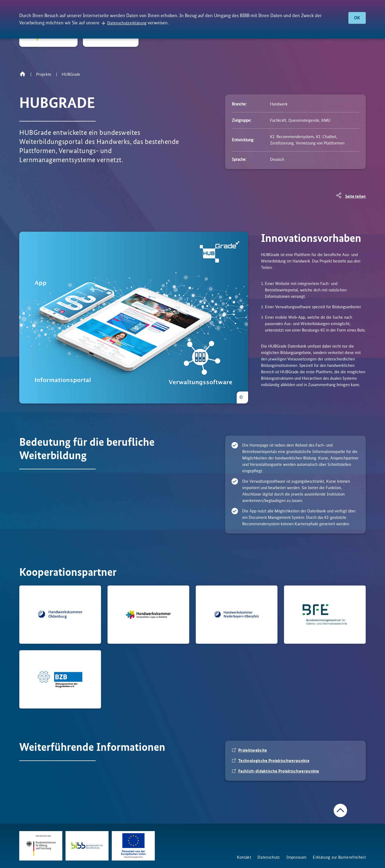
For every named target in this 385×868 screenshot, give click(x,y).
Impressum (297, 857)
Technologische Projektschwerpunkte (274, 761)
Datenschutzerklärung (127, 23)
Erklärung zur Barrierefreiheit (339, 857)
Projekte (44, 74)
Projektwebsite (253, 750)
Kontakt (244, 857)
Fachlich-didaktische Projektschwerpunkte (279, 771)
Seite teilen (355, 196)
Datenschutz (269, 857)
